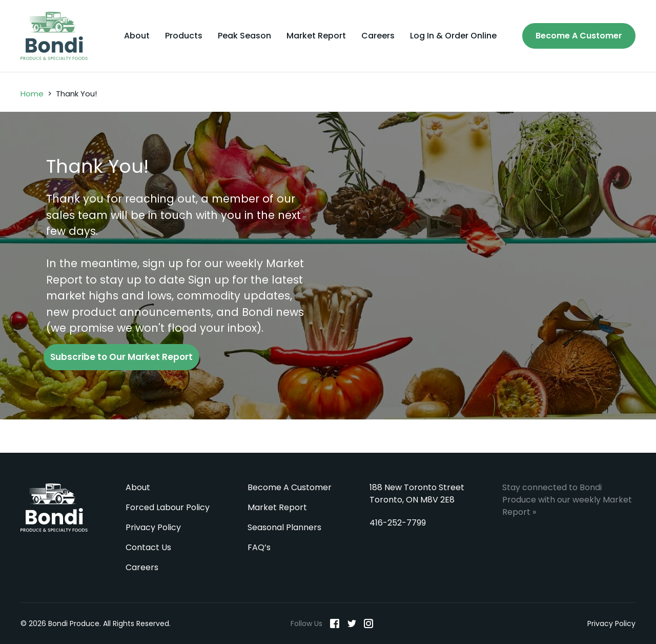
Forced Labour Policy (168, 507)
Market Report (316, 36)
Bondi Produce (54, 508)
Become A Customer (579, 36)
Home (32, 94)
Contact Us (148, 547)
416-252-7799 (398, 523)
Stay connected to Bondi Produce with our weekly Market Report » (567, 500)
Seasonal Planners (284, 527)
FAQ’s (259, 547)
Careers (378, 36)
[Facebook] (335, 623)
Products (184, 36)
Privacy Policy (153, 527)
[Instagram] (368, 623)
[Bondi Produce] (54, 36)
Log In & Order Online (453, 36)
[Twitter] (352, 623)
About (137, 36)
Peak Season (244, 36)
